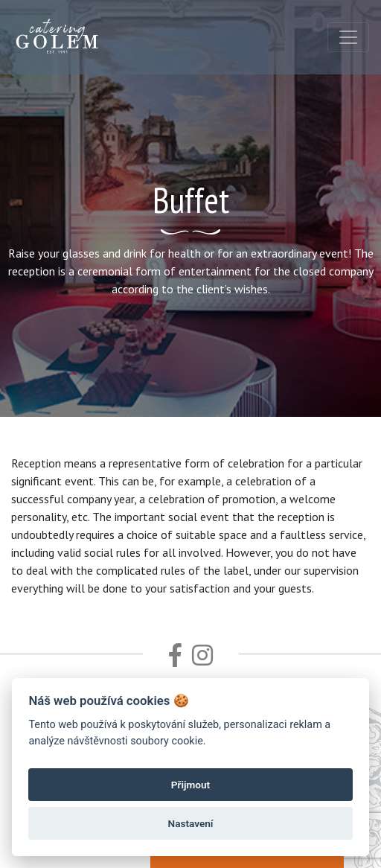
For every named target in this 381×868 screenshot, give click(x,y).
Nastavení (191, 823)
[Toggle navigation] (348, 37)
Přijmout (190, 785)
